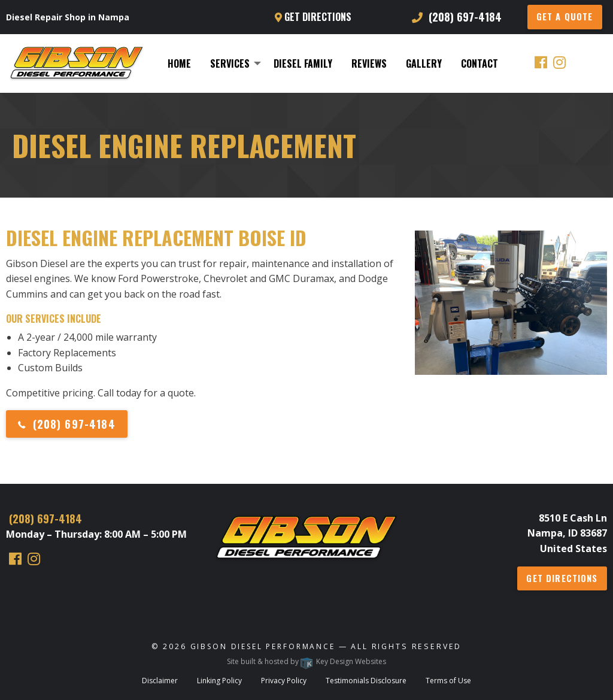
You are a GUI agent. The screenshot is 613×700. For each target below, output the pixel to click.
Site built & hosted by (306, 661)
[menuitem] (179, 63)
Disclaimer (160, 681)
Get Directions (313, 17)
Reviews (369, 63)
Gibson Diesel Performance (263, 646)
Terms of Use (448, 681)
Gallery (424, 63)
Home (179, 63)
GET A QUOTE (565, 16)
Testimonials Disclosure (366, 681)
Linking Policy (219, 681)
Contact (480, 63)
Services (230, 63)
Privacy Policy (284, 681)
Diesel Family (303, 63)
